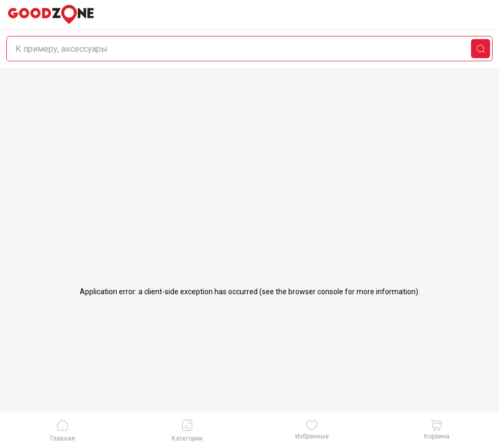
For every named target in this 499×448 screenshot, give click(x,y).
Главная (63, 431)
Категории (187, 431)
